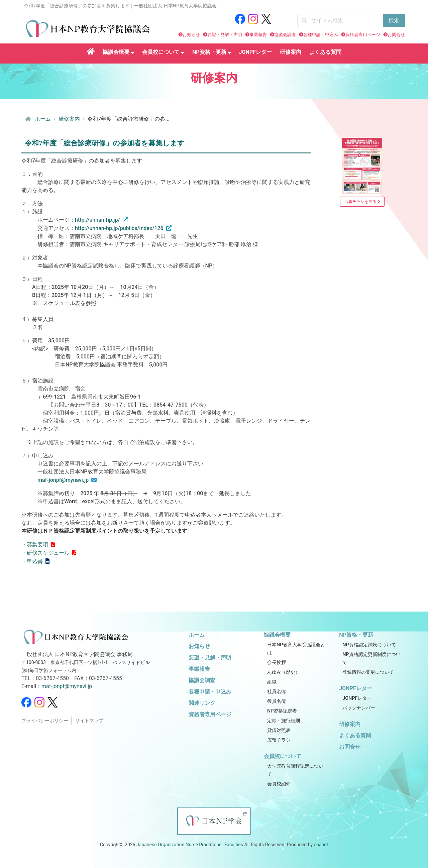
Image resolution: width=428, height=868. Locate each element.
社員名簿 (277, 692)
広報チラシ (279, 740)
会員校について (163, 52)
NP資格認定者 (282, 711)
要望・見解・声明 (225, 35)
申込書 (35, 561)
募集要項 (37, 545)
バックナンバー (359, 708)
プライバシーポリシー (45, 721)
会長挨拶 (277, 663)
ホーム (37, 119)
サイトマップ (89, 721)
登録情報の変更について (368, 672)
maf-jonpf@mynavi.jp (63, 480)
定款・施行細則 (284, 721)
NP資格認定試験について (369, 645)
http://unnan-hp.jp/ (97, 220)
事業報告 (258, 35)
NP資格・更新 (212, 52)
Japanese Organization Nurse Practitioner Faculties (190, 845)
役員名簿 (277, 701)
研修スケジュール (48, 553)
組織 (272, 682)
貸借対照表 (279, 730)
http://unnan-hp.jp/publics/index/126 (119, 228)
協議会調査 (285, 35)
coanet (321, 845)
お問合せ (396, 35)
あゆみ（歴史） (284, 672)
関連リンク (202, 703)
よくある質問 (325, 52)
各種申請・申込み (321, 35)
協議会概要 (118, 52)
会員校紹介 (279, 784)
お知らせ (191, 35)
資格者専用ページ (363, 35)
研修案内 (291, 52)
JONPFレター (255, 52)
